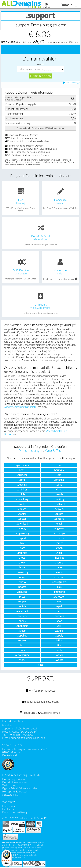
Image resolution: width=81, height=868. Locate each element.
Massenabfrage (71, 83)
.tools (59, 651)
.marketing (22, 573)
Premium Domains (29, 135)
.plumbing (59, 592)
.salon (59, 612)
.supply (59, 636)
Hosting (11, 146)
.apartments (22, 466)
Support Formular (50, 713)
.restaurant (22, 612)
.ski (59, 626)
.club (22, 495)
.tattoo (59, 641)
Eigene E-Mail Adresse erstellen (20, 789)
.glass (22, 548)
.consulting (22, 500)
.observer (59, 578)
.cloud (59, 490)
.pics (59, 587)
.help (59, 553)
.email (59, 524)
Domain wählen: (41, 59)
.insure (59, 563)
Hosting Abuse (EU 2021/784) (20, 732)
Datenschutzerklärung (15, 813)
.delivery (59, 510)
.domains (59, 519)
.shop (59, 622)
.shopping (22, 626)
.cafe (22, 480)
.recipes (22, 602)
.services (59, 617)
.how (22, 563)
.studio (59, 631)
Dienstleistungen (31, 451)
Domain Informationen (28, 139)
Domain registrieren (14, 780)
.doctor (22, 519)
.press (22, 597)
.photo (22, 583)
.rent (59, 602)
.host (22, 558)
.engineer (59, 529)
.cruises (22, 510)
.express (59, 539)
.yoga (41, 665)
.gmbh (59, 548)
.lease (22, 568)
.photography (59, 583)
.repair (59, 607)
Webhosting (9, 786)
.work (22, 660)
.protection (59, 597)
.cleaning (22, 485)
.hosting (59, 558)
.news (22, 578)
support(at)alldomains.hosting (40, 702)
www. (40, 65)
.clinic (59, 485)
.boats (22, 471)
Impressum (8, 807)
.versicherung (22, 656)
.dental (22, 514)
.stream (22, 631)
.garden (59, 544)
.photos (22, 587)
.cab (59, 475)
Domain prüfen (40, 76)
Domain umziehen (17, 142)
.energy (22, 529)
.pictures (22, 592)
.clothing (22, 490)
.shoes (22, 622)
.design (59, 514)
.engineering (22, 534)
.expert (22, 539)
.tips (59, 646)
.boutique (59, 471)
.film (22, 544)
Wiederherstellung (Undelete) (20, 407)
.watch (59, 656)
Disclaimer (8, 810)
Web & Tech (54, 451)
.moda (59, 573)
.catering (59, 480)
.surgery (22, 641)
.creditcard (59, 505)
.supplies (22, 636)
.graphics (22, 553)
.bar (59, 466)
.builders (22, 475)
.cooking (59, 500)
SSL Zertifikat (14, 156)
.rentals (22, 607)
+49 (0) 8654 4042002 (40, 691)
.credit (22, 505)
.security (22, 617)
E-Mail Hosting (15, 153)
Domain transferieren (14, 783)
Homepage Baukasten (19, 149)
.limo (59, 568)
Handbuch (27, 713)
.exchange (59, 534)
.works (59, 660)
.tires (22, 651)
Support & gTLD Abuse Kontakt (20, 729)
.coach (59, 495)
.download (22, 524)
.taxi (22, 646)
